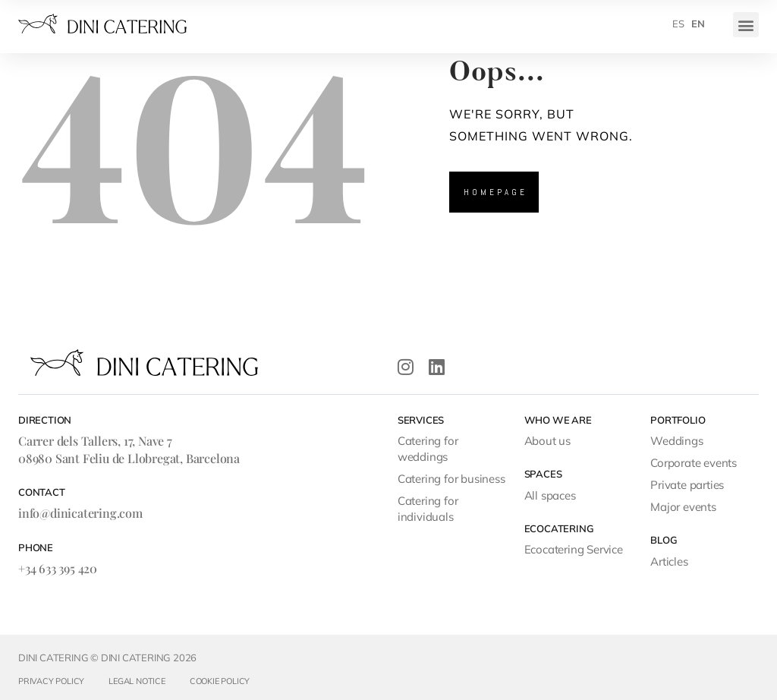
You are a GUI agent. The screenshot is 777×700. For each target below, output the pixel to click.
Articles (669, 561)
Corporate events (694, 463)
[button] (746, 25)
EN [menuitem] (698, 24)
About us (547, 441)
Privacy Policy (51, 681)
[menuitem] (678, 24)
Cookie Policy (220, 681)
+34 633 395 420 (58, 568)
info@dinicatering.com (80, 513)
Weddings (676, 441)
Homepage (495, 192)
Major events (683, 507)
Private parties (687, 485)
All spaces (550, 495)
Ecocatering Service (574, 549)
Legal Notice (137, 681)
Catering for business (451, 479)
